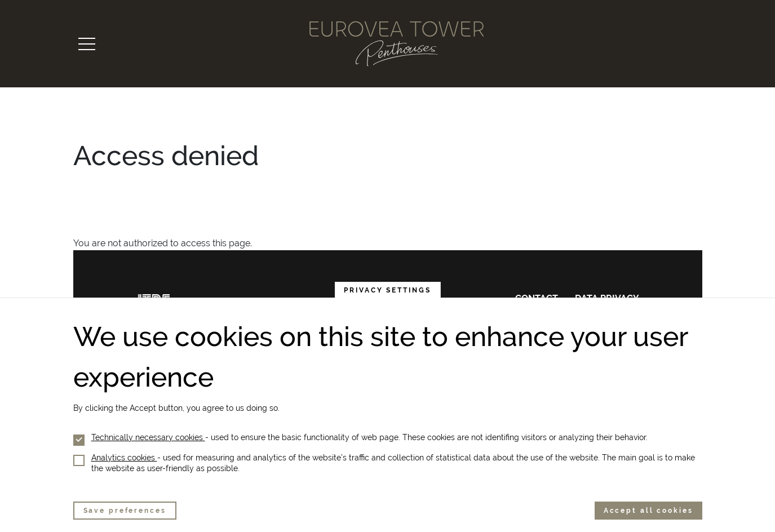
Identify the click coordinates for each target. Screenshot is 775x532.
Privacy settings (387, 303)
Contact (537, 298)
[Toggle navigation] (87, 44)
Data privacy (607, 298)
